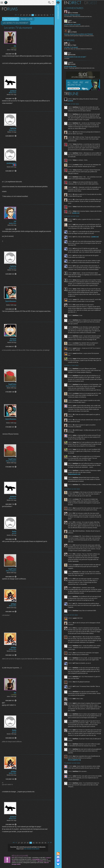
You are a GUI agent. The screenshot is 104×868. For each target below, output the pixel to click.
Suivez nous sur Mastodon (59, 861)
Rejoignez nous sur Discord (59, 857)
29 (26, 15)
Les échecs (67, 58)
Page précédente (18, 15)
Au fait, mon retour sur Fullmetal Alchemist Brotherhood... (79, 49)
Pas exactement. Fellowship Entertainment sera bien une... (79, 16)
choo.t (70, 30)
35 (44, 15)
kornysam (13, 339)
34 (41, 15)
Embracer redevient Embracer (73, 15)
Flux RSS (59, 854)
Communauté (59, 424)
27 (20, 15)
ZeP (15, 221)
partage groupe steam (71, 66)
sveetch (71, 20)
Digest (91, 3)
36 (47, 15)
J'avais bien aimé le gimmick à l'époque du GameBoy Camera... (80, 36)
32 (35, 15)
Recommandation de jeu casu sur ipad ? (76, 57)
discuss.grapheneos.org (75, 768)
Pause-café (27, 19)
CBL (15, 46)
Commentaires (74, 8)
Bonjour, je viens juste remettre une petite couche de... (78, 26)
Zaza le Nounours (11, 301)
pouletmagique (11, 163)
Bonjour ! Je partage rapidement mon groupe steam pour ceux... (80, 68)
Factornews (11, 19)
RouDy (14, 531)
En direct (73, 3)
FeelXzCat (13, 128)
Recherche (49, 3)
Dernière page (52, 15)
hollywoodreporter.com (75, 478)
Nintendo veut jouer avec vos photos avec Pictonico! (79, 34)
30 (29, 15)
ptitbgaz (14, 604)
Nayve (70, 53)
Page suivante (50, 15)
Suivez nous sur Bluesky (59, 864)
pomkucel (13, 91)
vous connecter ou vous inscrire (31, 849)
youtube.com (79, 213)
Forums (70, 40)
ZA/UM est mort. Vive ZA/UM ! (73, 24)
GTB (70, 43)
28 (23, 15)
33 (38, 15)
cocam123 (71, 62)
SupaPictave (12, 384)
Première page (15, 15)
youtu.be (71, 101)
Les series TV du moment (16, 23)
